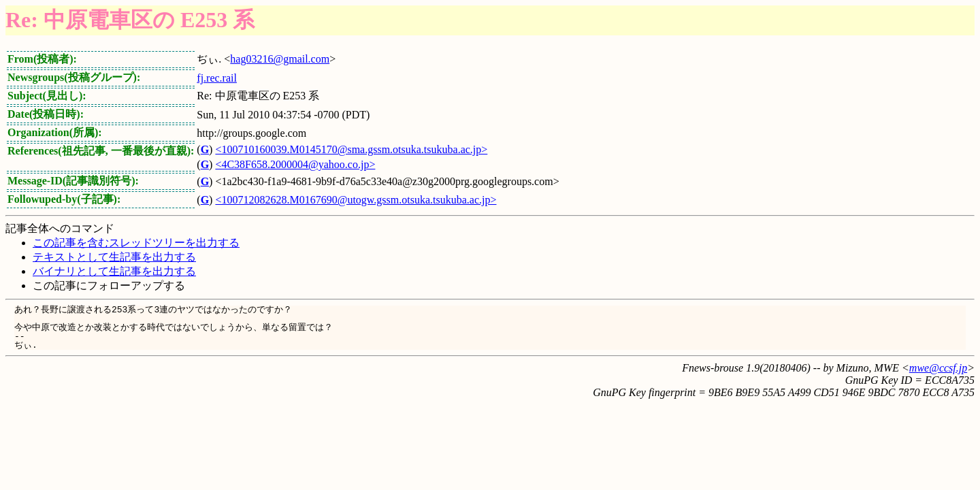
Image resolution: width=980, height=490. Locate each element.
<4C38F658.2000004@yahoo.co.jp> (295, 164)
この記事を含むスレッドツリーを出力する (136, 243)
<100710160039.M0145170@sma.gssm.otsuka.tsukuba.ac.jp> (351, 149)
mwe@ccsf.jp (938, 368)
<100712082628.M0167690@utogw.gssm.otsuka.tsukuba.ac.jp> (356, 200)
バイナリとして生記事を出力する (114, 271)
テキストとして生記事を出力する (114, 257)
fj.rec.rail (217, 78)
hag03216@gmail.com (280, 59)
